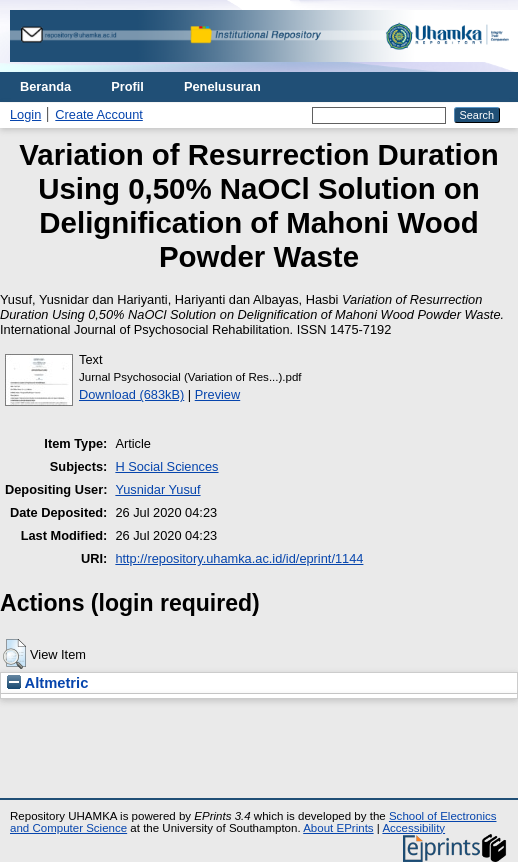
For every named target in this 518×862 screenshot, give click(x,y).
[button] (14, 654)
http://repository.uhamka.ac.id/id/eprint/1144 (239, 558)
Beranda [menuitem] (45, 86)
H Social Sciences (166, 466)
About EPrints (338, 828)
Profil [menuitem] (127, 86)
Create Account (99, 114)
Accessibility (413, 828)
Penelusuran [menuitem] (222, 86)
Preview (218, 394)
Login (25, 114)
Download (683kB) (131, 394)
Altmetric (47, 683)
